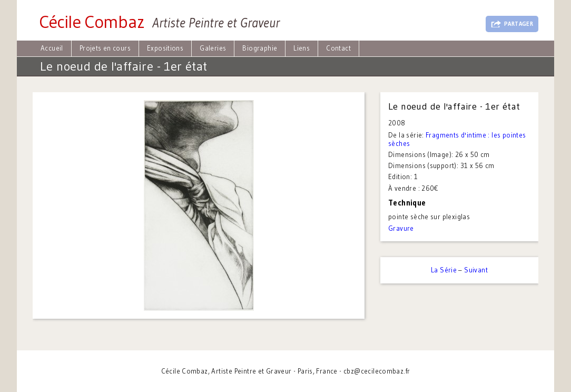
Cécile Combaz (92, 22)
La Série (444, 270)
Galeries (213, 48)
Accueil (52, 48)
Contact (338, 48)
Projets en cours (105, 48)
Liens (302, 48)
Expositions (165, 48)
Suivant (476, 270)
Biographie (260, 48)
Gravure (401, 228)
